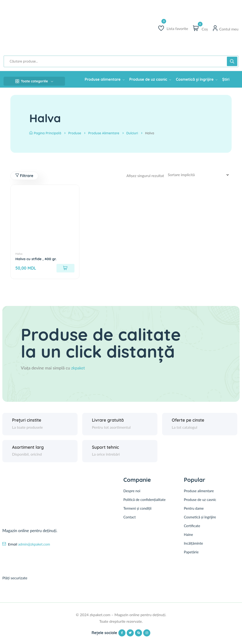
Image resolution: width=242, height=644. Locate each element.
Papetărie (191, 554)
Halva (19, 254)
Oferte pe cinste (188, 422)
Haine (188, 537)
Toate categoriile (34, 81)
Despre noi (132, 493)
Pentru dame (194, 511)
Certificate (192, 528)
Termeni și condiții (137, 510)
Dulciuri (132, 133)
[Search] (232, 61)
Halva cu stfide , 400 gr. (37, 259)
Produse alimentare (104, 133)
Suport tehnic (106, 449)
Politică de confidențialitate (145, 502)
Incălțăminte (193, 546)
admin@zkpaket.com (34, 546)
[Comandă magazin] (200, 175)
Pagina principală (45, 133)
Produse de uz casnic (200, 502)
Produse (75, 133)
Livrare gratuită (108, 422)
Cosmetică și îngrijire (200, 519)
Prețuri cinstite (27, 422)
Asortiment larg (28, 449)
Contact (130, 519)
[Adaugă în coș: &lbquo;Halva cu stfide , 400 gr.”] (65, 269)
